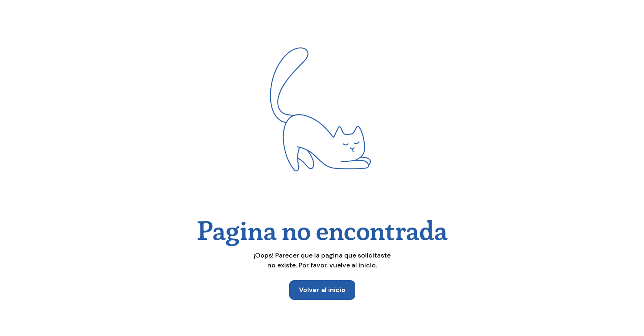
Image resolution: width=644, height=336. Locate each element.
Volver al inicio (322, 290)
